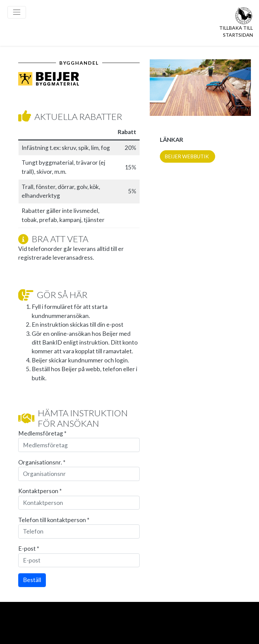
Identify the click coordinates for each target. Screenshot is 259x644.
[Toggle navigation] (17, 12)
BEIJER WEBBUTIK (187, 156)
